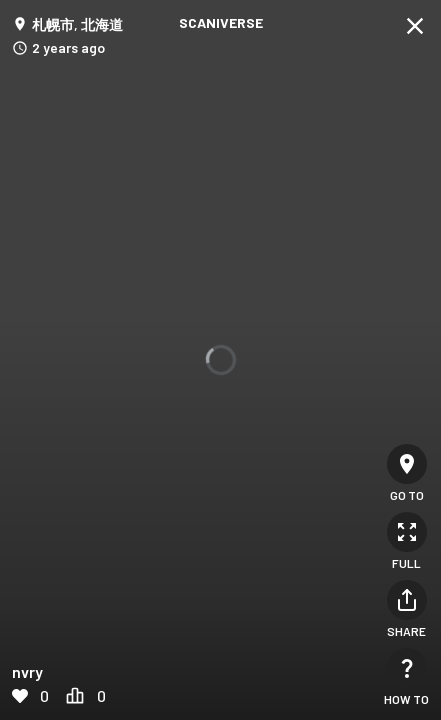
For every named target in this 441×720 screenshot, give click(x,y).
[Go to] (407, 464)
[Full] (407, 532)
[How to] (407, 668)
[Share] (407, 600)
